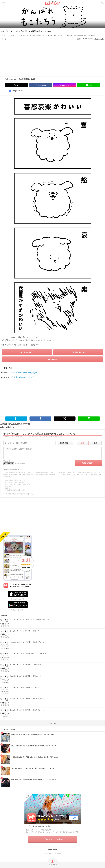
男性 (96, 443)
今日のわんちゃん (49, 853)
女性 (83, 443)
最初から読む (53, 359)
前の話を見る (28, 352)
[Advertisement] (53, 57)
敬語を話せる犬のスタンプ (24, 377)
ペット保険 (58, 853)
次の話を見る (77, 352)
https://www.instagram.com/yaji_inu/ (24, 373)
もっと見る (53, 723)
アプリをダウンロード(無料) (52, 839)
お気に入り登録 (99, 39)
